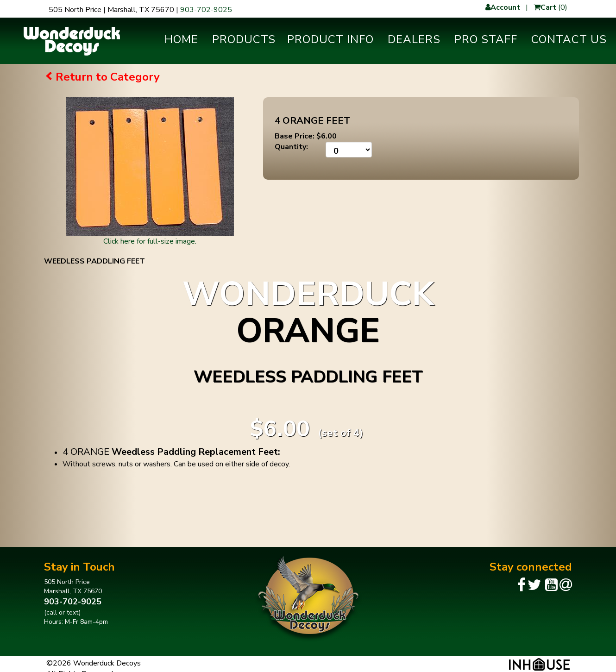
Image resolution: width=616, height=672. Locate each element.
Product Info (330, 39)
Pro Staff (486, 39)
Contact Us (569, 39)
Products (244, 39)
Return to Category (108, 77)
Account (503, 7)
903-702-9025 (206, 10)
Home (181, 39)
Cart (545, 7)
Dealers (414, 39)
